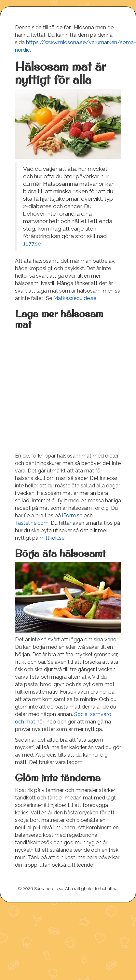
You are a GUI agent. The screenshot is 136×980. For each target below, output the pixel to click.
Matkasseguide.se (75, 298)
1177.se (32, 244)
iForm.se (72, 515)
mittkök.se (52, 538)
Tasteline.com (32, 523)
